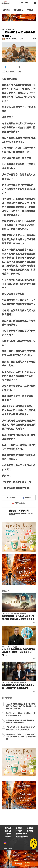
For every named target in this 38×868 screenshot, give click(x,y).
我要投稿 (30, 828)
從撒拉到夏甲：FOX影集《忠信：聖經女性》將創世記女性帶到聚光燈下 (18, 618)
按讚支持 (27, 497)
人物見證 (30, 10)
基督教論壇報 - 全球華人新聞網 (5, 3)
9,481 (11, 71)
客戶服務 (30, 831)
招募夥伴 (8, 834)
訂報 (22, 3)
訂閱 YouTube (18, 503)
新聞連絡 (19, 828)
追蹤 (22, 39)
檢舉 (35, 38)
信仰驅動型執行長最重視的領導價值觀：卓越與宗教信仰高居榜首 (18, 687)
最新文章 (6, 10)
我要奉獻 (13, 515)
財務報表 (8, 837)
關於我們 (8, 828)
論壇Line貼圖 (8, 848)
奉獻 (26, 3)
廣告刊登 (8, 831)
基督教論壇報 (18, 10)
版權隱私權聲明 (22, 834)
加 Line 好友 (10, 497)
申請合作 (19, 831)
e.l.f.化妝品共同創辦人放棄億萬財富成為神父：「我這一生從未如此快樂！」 (18, 652)
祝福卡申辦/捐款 (22, 837)
